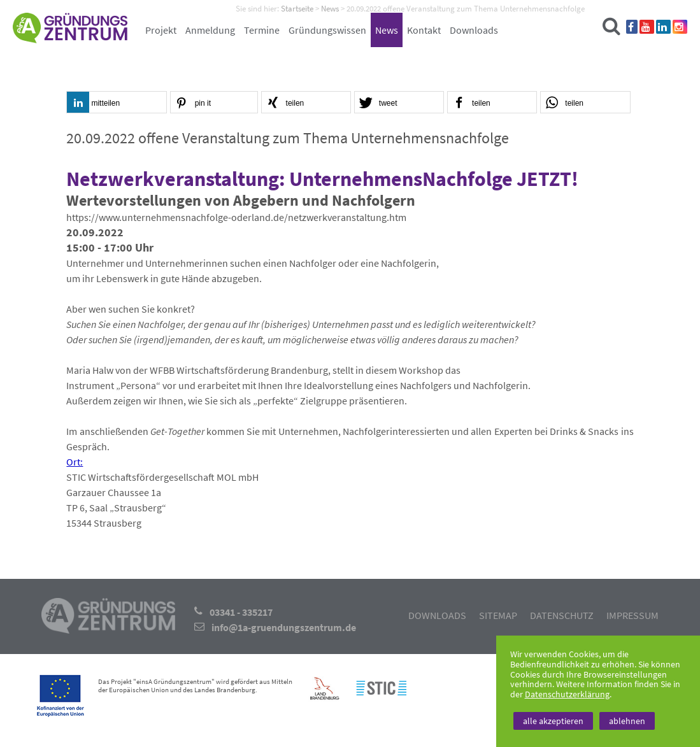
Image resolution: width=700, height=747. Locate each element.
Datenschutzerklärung (567, 694)
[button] (116, 103)
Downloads (474, 30)
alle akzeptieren (553, 721)
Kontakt (424, 30)
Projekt (161, 30)
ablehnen (627, 721)
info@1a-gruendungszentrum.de (284, 627)
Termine (262, 30)
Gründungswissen (327, 30)
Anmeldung (210, 30)
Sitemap (498, 615)
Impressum (632, 615)
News (387, 30)
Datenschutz (562, 615)
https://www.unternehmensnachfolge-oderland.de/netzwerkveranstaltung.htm (236, 217)
